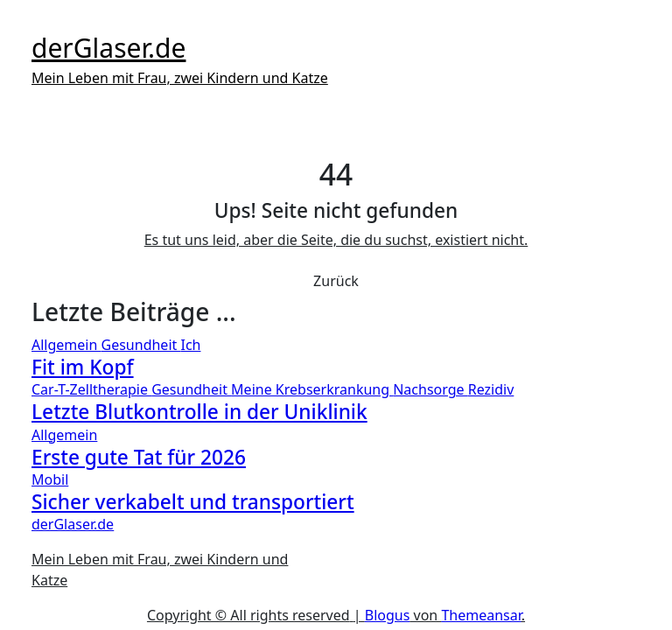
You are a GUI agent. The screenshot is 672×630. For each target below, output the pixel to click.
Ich (190, 345)
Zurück (336, 281)
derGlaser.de (108, 48)
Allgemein (66, 345)
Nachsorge (430, 389)
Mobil (50, 479)
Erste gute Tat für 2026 (139, 457)
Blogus (388, 615)
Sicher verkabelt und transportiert (193, 502)
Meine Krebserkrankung (312, 389)
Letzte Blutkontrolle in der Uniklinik (199, 412)
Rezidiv (491, 389)
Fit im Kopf (83, 367)
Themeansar (481, 615)
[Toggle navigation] (43, 23)
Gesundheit (141, 345)
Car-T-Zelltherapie (91, 389)
